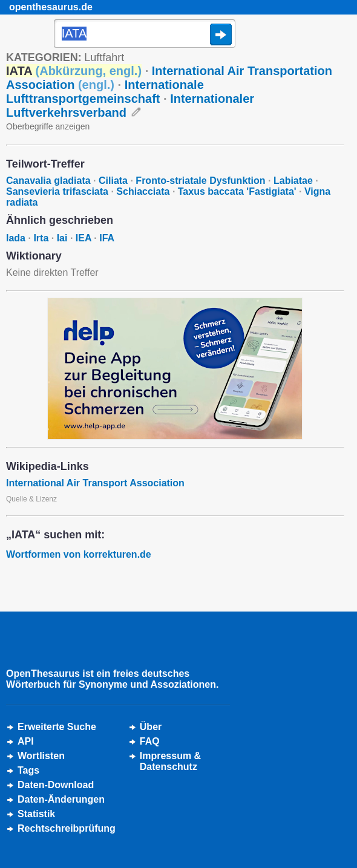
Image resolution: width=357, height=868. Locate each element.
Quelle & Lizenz (31, 499)
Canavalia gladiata (48, 181)
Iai (62, 238)
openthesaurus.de (51, 7)
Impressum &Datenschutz (170, 761)
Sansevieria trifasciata (57, 191)
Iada (16, 238)
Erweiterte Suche (57, 727)
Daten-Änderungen (61, 799)
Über (151, 727)
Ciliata (113, 181)
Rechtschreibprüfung (67, 828)
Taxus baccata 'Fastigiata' (237, 191)
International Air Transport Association (95, 483)
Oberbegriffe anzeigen (48, 126)
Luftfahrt (104, 57)
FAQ (150, 741)
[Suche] (145, 34)
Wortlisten (41, 756)
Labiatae (293, 181)
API (26, 741)
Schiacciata (143, 191)
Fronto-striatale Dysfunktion (200, 181)
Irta (41, 238)
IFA (107, 238)
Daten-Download (56, 785)
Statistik (36, 814)
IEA (84, 238)
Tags (28, 770)
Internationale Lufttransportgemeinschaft (105, 92)
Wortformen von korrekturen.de (79, 554)
